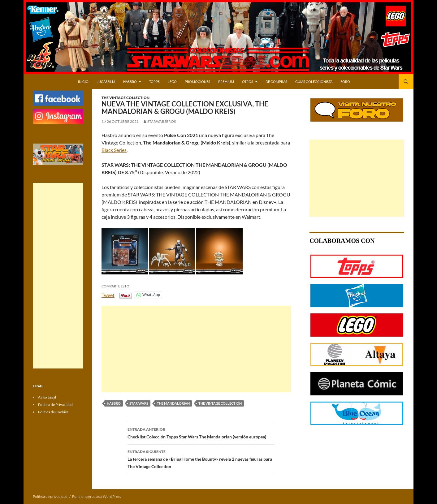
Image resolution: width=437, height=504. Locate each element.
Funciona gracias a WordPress (97, 496)
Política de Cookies (53, 412)
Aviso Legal (47, 397)
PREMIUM (226, 82)
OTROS (248, 82)
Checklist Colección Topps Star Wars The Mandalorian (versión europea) (201, 433)
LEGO (172, 82)
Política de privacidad (50, 496)
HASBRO (130, 82)
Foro (345, 82)
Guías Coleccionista (314, 82)
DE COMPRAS (276, 82)
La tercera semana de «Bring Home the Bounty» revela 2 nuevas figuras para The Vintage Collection (201, 459)
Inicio (83, 82)
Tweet (108, 295)
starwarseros (162, 121)
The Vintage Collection (125, 98)
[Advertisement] (196, 349)
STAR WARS (139, 403)
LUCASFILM (106, 82)
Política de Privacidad (55, 405)
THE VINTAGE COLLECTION (220, 403)
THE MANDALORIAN (173, 403)
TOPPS (154, 82)
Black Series (114, 150)
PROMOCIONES (197, 82)
